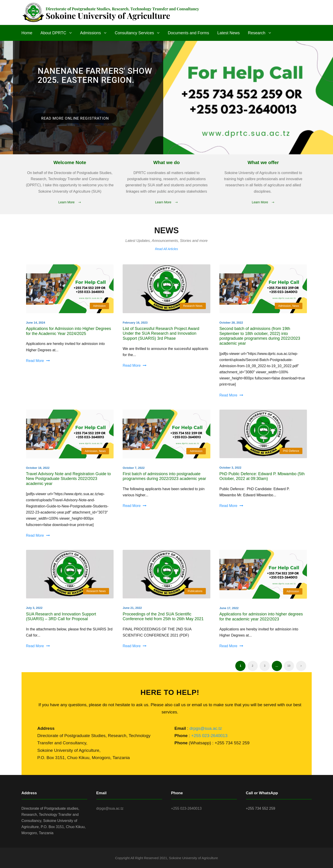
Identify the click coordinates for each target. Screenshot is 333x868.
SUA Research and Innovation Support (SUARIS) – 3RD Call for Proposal (61, 617)
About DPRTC (53, 33)
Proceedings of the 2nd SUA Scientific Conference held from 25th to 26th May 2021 (163, 617)
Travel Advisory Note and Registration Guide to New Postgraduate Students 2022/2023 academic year (69, 479)
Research (256, 33)
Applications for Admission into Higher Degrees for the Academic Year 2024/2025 (69, 331)
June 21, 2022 (132, 608)
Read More (38, 361)
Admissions (90, 33)
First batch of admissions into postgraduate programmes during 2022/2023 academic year (164, 476)
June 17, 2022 (229, 608)
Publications (195, 591)
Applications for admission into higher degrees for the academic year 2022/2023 (261, 617)
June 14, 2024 (36, 323)
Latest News (228, 33)
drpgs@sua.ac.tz (206, 728)
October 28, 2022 (231, 323)
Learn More (70, 202)
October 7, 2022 (134, 468)
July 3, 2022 (34, 608)
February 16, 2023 (135, 323)
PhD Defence (291, 451)
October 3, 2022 (230, 468)
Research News (193, 306)
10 (289, 666)
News (296, 306)
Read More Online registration (75, 118)
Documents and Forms (188, 33)
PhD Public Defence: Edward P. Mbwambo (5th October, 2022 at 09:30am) (262, 476)
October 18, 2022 (38, 468)
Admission (99, 306)
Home (27, 33)
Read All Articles (167, 249)
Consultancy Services (134, 33)
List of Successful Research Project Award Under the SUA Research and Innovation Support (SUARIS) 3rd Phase (161, 333)
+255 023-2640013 (209, 736)
